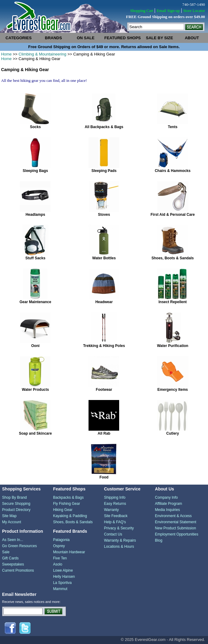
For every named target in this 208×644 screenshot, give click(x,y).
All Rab (104, 433)
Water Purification (172, 346)
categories (19, 38)
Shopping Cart (142, 11)
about (192, 38)
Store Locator (194, 11)
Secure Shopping (16, 504)
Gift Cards (10, 558)
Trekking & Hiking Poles (104, 346)
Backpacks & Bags (68, 497)
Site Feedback (116, 516)
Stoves (104, 215)
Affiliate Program (168, 504)
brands (54, 38)
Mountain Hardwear (69, 552)
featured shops (123, 38)
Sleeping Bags (35, 171)
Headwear (104, 302)
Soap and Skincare (35, 433)
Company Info (166, 497)
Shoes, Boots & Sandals (173, 258)
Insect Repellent (173, 302)
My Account (12, 522)
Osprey (59, 546)
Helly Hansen (64, 577)
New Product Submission (176, 528)
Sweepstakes (13, 564)
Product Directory (16, 510)
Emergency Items (173, 390)
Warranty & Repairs (120, 540)
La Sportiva (62, 583)
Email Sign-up (168, 11)
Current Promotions (18, 570)
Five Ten (60, 558)
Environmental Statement (176, 522)
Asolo (58, 564)
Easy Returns (115, 504)
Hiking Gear (63, 510)
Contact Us (113, 534)
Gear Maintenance (35, 302)
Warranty (111, 510)
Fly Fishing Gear (66, 504)
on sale (86, 38)
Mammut (60, 589)
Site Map (9, 516)
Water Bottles (104, 258)
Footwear (104, 390)
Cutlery (173, 433)
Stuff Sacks (35, 258)
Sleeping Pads (104, 171)
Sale (6, 552)
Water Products (35, 390)
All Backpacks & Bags (104, 127)
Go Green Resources (19, 546)
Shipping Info (115, 497)
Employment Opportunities (177, 534)
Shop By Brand (15, 497)
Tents (173, 127)
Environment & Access (173, 516)
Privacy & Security (119, 528)
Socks (35, 127)
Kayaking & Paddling (70, 516)
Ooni (35, 346)
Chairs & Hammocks (173, 171)
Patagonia (61, 540)
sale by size (159, 38)
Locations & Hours (119, 547)
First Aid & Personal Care (172, 215)
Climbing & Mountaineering (43, 54)
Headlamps (35, 215)
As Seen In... (13, 540)
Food (104, 477)
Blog (159, 540)
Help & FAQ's (115, 522)
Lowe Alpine (63, 570)
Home (6, 54)
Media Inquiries (167, 510)
